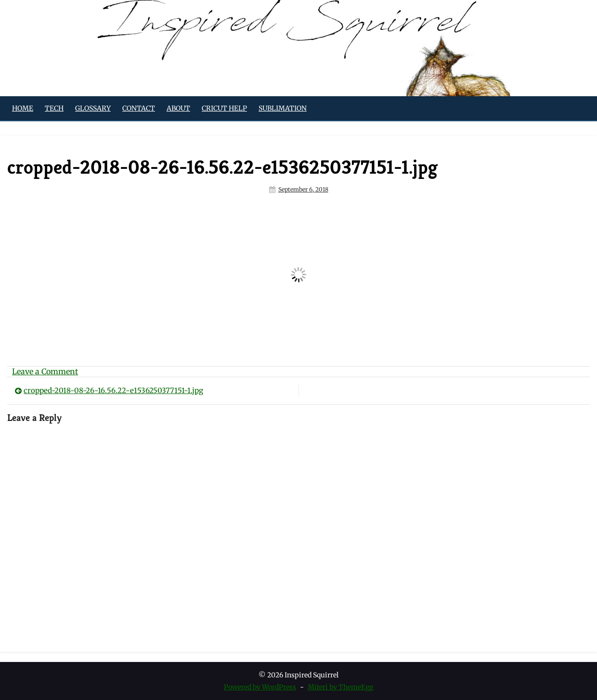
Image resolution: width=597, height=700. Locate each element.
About (178, 108)
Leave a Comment (45, 371)
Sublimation (283, 108)
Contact (139, 108)
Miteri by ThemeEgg (340, 687)
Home (23, 108)
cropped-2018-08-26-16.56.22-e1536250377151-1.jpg (113, 390)
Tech (54, 108)
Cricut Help (224, 108)
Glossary (93, 108)
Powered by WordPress (260, 687)
